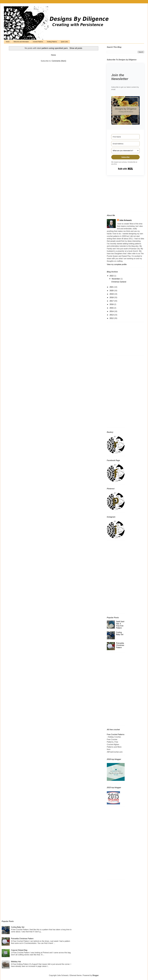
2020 (112, 291)
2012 (112, 318)
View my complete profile (117, 264)
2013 (112, 315)
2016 (112, 304)
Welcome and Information (21, 42)
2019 (112, 294)
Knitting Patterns (52, 42)
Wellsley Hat (16, 962)
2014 (112, 311)
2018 (112, 297)
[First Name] (125, 137)
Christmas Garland (119, 282)
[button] (125, 111)
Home (8, 42)
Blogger (95, 975)
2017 (112, 301)
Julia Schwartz (125, 220)
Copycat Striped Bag (19, 950)
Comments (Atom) (59, 61)
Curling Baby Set (18, 927)
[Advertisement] (121, 195)
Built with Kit (125, 169)
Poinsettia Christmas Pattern (120, 645)
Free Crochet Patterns (116, 734)
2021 (112, 287)
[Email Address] (125, 144)
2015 (112, 308)
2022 (112, 276)
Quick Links (64, 42)
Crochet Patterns (38, 42)
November (116, 279)
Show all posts (76, 48)
